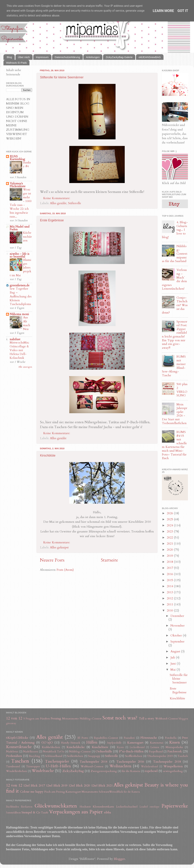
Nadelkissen (31, 752)
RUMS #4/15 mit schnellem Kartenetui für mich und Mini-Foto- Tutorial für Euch (174, 445)
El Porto (83, 738)
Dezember (177, 616)
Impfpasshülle (114, 743)
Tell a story (147, 719)
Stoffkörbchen (134, 756)
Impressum (42, 57)
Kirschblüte (48, 455)
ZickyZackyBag (73, 771)
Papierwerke (175, 806)
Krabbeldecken (51, 747)
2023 (170, 531)
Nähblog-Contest (91, 719)
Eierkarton (27, 807)
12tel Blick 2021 (102, 786)
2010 (170, 611)
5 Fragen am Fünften (37, 719)
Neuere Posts (52, 560)
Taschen (20, 761)
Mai (173, 670)
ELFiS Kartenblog (17, 158)
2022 (170, 538)
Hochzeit (85, 807)
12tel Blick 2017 (34, 786)
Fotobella (171, 738)
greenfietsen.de (20, 285)
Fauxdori (129, 738)
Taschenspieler (57, 761)
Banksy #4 (27, 164)
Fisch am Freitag (55, 792)
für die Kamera (131, 771)
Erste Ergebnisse (52, 220)
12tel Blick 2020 (79, 786)
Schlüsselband (54, 756)
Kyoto (120, 747)
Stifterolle (75, 203)
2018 (170, 562)
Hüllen (92, 742)
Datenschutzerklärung (67, 57)
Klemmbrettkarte (103, 807)
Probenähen (14, 756)
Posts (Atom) (65, 570)
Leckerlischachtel (127, 807)
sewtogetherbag (173, 771)
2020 (170, 550)
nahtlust (15, 339)
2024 (170, 525)
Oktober (177, 635)
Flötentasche (149, 738)
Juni (174, 664)
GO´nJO (47, 743)
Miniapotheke (174, 747)
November (178, 626)
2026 (170, 513)
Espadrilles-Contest (106, 738)
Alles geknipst (59, 547)
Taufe (45, 813)
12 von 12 (14, 718)
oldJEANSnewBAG (150, 57)
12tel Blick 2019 (57, 786)
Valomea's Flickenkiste (18, 185)
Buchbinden (12, 807)
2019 (170, 556)
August (176, 651)
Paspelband (156, 752)
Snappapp (94, 756)
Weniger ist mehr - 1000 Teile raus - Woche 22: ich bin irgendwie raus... (21, 203)
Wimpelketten (173, 766)
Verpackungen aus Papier (76, 812)
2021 (170, 544)
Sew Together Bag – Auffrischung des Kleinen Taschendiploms (21, 296)
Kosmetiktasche (19, 747)
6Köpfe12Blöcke (17, 738)
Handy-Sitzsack (71, 743)
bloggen (183, 719)
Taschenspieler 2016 (130, 762)
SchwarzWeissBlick (111, 792)
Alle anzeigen (25, 367)
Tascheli (183, 756)
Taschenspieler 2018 (167, 762)
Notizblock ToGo (54, 752)
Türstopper (33, 766)
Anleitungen (93, 57)
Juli (173, 657)
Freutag (56, 719)
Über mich (24, 57)
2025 (170, 519)
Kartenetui (157, 743)
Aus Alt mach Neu (27, 323)
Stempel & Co (31, 812)
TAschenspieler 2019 (160, 756)
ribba (108, 812)
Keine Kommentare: (57, 198)
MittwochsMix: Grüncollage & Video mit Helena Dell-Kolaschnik (19, 350)
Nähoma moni (19, 314)
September (177, 642)
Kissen (175, 742)
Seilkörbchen (75, 756)
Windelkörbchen (17, 771)
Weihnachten (120, 766)
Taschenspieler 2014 (93, 762)
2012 (170, 598)
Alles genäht (58, 203)
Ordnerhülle (104, 751)
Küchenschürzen (27, 236)
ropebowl (151, 771)
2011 (170, 604)
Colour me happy (32, 792)
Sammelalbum (13, 813)
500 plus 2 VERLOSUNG (182, 390)
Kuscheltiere (100, 747)
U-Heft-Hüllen (58, 766)
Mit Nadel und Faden (20, 228)
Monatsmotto (70, 719)
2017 (170, 568)
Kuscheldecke (76, 747)
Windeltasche (43, 771)
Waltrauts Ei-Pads (16, 63)
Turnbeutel (13, 766)
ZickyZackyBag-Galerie (119, 57)
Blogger (119, 859)
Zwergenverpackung (104, 771)
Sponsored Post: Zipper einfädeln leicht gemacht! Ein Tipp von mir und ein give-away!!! (175, 335)
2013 (170, 592)
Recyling (35, 756)
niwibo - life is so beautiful (19, 255)
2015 (170, 580)
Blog (9, 57)
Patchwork (175, 751)
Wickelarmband (149, 767)
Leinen (155, 747)
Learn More (163, 11)
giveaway (11, 723)
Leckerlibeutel (137, 747)
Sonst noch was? (120, 718)
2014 (170, 586)
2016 (170, 574)
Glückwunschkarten (56, 806)
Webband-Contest (167, 719)
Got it (183, 11)
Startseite (109, 560)
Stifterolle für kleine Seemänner (62, 77)
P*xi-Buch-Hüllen (131, 751)
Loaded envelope (149, 807)
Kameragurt (135, 743)
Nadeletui (12, 752)
